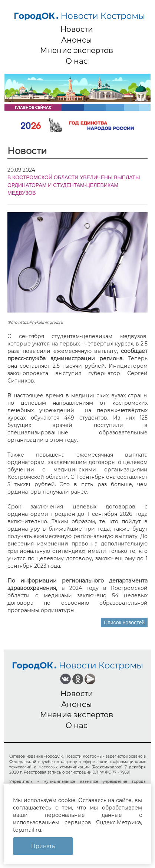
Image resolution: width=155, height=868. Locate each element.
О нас (77, 61)
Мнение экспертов (77, 50)
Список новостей (124, 622)
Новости (77, 29)
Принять (43, 846)
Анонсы (77, 40)
